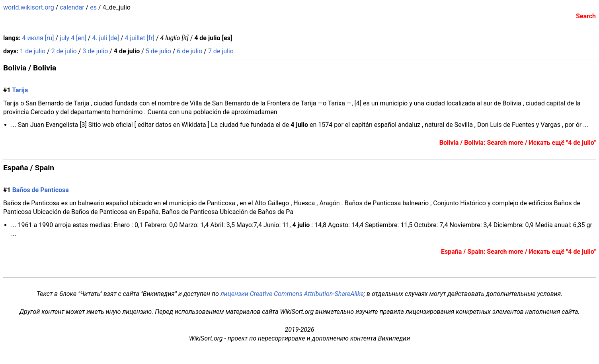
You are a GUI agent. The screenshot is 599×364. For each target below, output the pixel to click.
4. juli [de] (105, 38)
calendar (72, 7)
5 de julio (158, 51)
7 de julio (221, 51)
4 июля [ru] (38, 38)
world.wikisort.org (29, 7)
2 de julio (64, 51)
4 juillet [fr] (140, 38)
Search (586, 16)
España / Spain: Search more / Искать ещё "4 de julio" (518, 252)
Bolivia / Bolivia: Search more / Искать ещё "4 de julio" (518, 143)
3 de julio (95, 51)
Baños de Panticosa (41, 190)
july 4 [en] (73, 38)
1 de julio (33, 51)
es (93, 7)
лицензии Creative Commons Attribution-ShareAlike (292, 294)
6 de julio (189, 51)
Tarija (20, 90)
